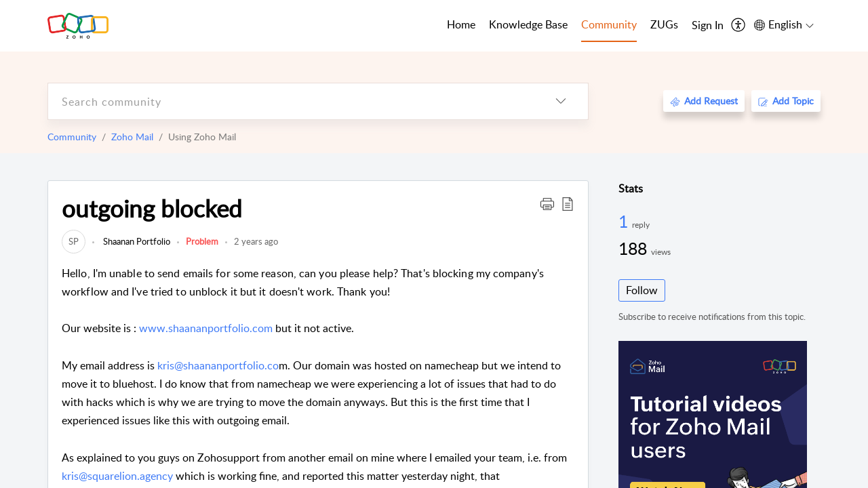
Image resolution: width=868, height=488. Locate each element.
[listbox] (561, 101)
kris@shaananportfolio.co (218, 365)
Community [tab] (609, 24)
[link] (74, 241)
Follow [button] (642, 290)
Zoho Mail (132, 137)
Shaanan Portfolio (136, 241)
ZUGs (664, 24)
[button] (547, 203)
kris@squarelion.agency (117, 476)
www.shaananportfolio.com (206, 328)
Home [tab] (461, 24)
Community (72, 137)
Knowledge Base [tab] (528, 24)
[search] (291, 101)
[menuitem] (708, 26)
